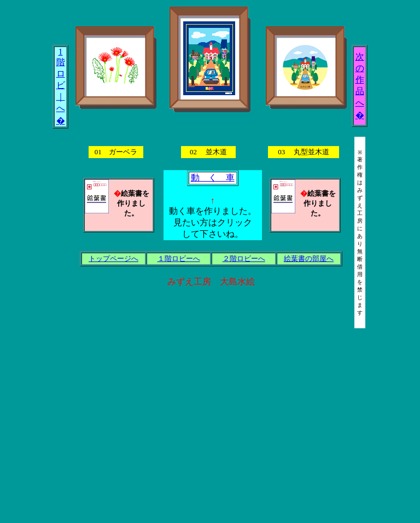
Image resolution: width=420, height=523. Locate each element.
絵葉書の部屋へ (309, 258)
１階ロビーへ (179, 258)
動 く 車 (213, 178)
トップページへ (113, 258)
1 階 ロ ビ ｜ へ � (61, 86)
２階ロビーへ (244, 258)
